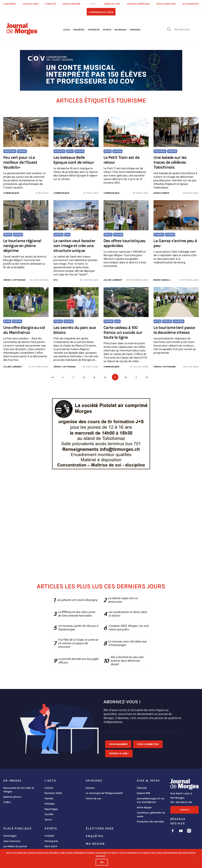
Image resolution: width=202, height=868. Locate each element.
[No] (198, 859)
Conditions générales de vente (151, 815)
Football (49, 836)
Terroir (48, 820)
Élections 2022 (100, 828)
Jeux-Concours (12, 841)
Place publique (17, 828)
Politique (50, 804)
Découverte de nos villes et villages (19, 790)
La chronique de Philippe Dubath (104, 793)
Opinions (135, 30)
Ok (102, 862)
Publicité (142, 788)
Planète (49, 799)
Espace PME (144, 793)
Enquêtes (79, 30)
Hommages (10, 836)
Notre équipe (144, 807)
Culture (49, 788)
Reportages (51, 809)
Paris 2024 (51, 846)
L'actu (67, 30)
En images (121, 30)
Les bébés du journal (15, 846)
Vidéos (7, 802)
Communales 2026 (101, 12)
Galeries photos (12, 797)
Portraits (94, 30)
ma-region (95, 844)
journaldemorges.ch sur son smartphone (151, 800)
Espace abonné (71, 4)
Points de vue (93, 799)
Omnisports (51, 841)
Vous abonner (118, 744)
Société (49, 814)
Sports (107, 30)
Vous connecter (148, 744)
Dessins (90, 788)
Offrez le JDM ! (119, 753)
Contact (185, 810)
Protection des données (150, 822)
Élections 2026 (53, 793)
